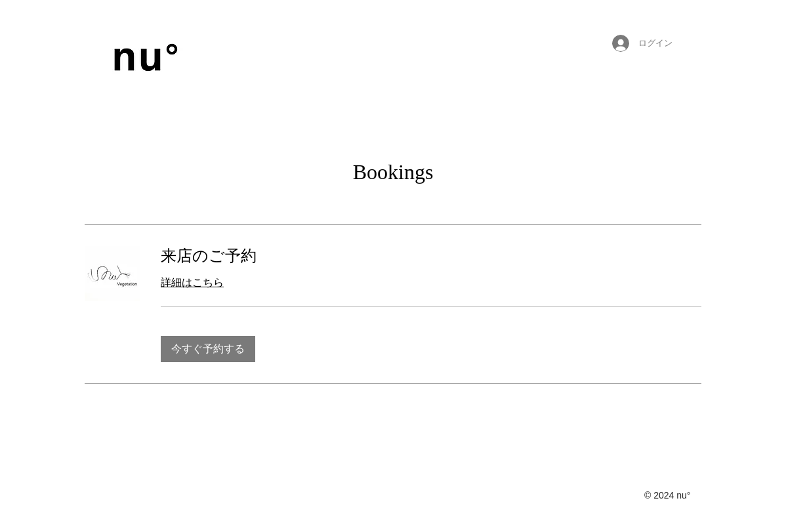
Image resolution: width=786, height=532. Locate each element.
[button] (208, 349)
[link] (431, 256)
